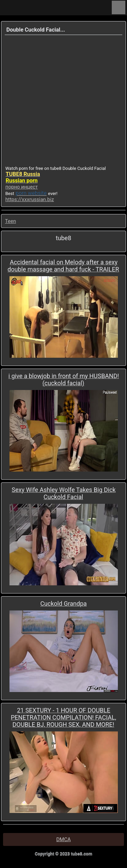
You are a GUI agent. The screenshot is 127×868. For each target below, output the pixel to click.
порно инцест (22, 187)
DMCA (63, 839)
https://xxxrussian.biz (30, 199)
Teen (10, 221)
